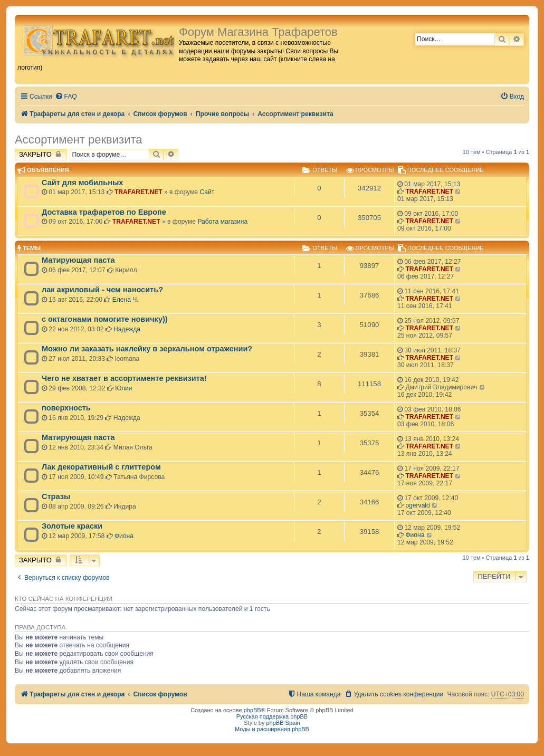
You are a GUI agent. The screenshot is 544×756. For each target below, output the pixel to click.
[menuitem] (66, 97)
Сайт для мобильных (82, 183)
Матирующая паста (78, 260)
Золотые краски (72, 526)
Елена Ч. (126, 300)
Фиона (124, 536)
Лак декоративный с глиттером (101, 467)
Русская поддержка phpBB (272, 716)
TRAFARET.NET (139, 192)
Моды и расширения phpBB (272, 729)
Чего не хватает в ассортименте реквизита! (124, 378)
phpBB (252, 710)
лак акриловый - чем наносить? (102, 290)
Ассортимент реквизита (78, 140)
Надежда (127, 329)
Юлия (123, 388)
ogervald (417, 505)
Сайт (207, 192)
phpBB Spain (283, 723)
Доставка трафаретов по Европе (104, 212)
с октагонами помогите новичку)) (105, 319)
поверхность (66, 408)
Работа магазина (222, 222)
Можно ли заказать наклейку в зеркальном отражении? (147, 349)
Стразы (56, 496)
